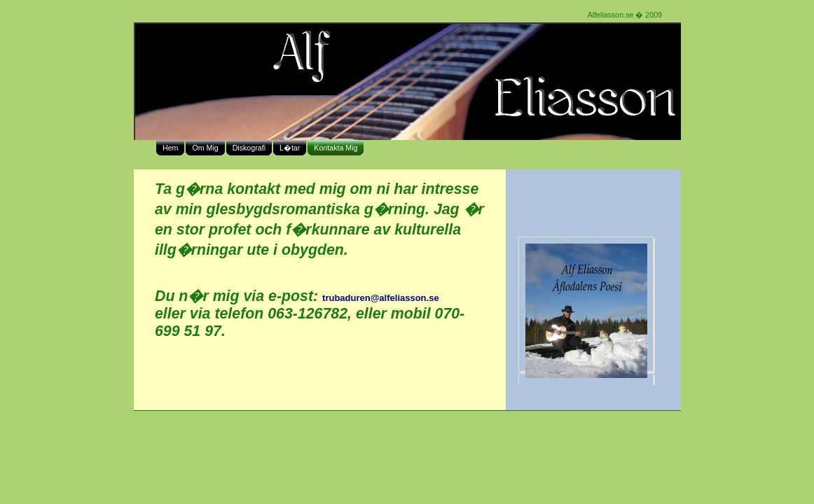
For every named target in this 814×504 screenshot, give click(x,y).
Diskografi (249, 148)
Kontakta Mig (336, 148)
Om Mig (205, 148)
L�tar (290, 148)
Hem (171, 148)
